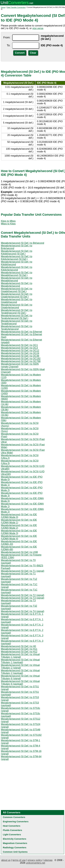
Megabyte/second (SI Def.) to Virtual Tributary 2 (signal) (20, 666)
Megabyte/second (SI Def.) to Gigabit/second (17, 301)
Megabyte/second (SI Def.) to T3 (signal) (23, 598)
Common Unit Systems (15, 852)
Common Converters (14, 817)
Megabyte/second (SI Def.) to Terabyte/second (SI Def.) (17, 317)
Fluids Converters (12, 830)
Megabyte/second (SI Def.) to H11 (19, 649)
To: (9, 45)
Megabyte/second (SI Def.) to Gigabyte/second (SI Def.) (17, 295)
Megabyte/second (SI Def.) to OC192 (21, 359)
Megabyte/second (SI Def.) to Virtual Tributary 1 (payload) (20, 661)
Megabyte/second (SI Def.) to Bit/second (22, 243)
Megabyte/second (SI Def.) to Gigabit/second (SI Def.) (17, 290)
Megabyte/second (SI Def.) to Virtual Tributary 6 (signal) (20, 677)
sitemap (48, 860)
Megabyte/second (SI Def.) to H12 (19, 652)
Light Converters (12, 834)
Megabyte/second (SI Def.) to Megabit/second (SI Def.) (17, 274)
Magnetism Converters (15, 843)
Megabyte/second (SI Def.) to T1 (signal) (23, 571)
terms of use (19, 860)
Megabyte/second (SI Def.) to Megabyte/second (17, 285)
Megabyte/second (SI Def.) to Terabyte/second (17, 328)
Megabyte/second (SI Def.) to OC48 (20, 356)
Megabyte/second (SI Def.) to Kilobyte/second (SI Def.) (17, 258)
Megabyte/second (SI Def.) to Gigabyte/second (17, 306)
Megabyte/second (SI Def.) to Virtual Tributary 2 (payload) (20, 672)
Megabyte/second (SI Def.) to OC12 (20, 351)
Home (3, 7)
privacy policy (35, 860)
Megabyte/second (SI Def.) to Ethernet (21, 332)
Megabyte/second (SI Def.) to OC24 (20, 353)
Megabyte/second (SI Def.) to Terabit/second (17, 322)
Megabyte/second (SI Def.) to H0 (18, 646)
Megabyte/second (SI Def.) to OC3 (19, 348)
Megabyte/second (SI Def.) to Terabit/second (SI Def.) (17, 312)
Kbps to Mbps (8, 221)
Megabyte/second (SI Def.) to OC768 (21, 361)
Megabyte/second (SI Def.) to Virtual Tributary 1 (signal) (20, 656)
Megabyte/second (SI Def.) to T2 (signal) (23, 595)
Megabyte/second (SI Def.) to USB (19, 552)
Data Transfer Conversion (16, 7)
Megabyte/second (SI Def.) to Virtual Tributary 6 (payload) (20, 683)
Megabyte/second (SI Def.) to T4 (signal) (23, 611)
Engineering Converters (16, 821)
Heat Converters (12, 826)
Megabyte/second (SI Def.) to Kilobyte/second (17, 268)
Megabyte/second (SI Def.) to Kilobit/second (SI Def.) (17, 252)
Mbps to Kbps (8, 224)
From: (7, 37)
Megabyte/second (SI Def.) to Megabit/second (17, 279)
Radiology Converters (15, 847)
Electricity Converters (15, 839)
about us (6, 860)
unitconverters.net (35, 863)
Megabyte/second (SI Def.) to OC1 (19, 345)
